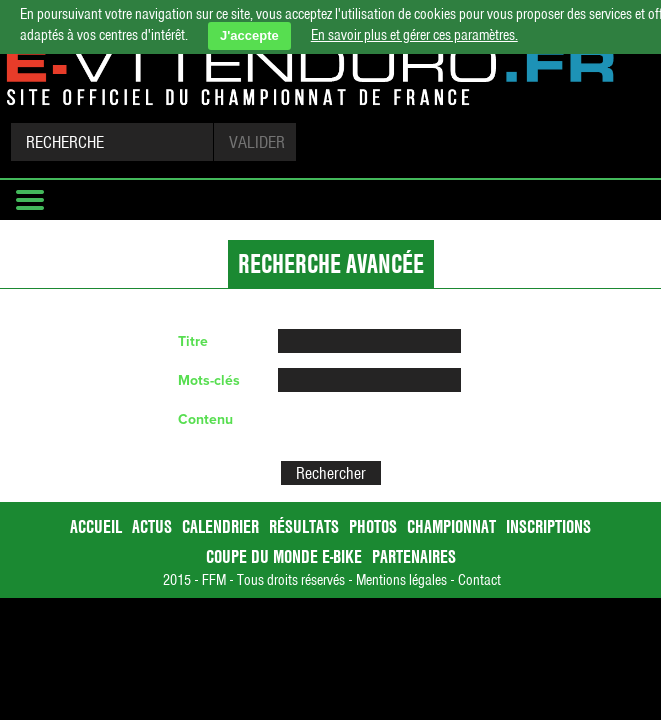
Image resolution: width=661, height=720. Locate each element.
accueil (96, 526)
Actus (152, 526)
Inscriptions (548, 526)
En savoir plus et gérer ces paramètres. (414, 35)
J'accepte (249, 35)
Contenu (205, 419)
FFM (214, 580)
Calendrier (220, 526)
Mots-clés (209, 380)
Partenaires (414, 556)
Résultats (304, 526)
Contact (479, 580)
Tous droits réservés (291, 580)
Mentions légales (401, 580)
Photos (373, 526)
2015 (177, 580)
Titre (193, 341)
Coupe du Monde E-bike (284, 556)
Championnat (451, 526)
